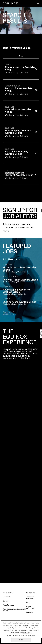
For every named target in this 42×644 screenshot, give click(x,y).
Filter (21, 56)
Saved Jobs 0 (8, 312)
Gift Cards (7, 597)
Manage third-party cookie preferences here (21, 635)
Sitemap (29, 612)
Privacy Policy (31, 593)
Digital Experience (30, 608)
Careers (6, 601)
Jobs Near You (10, 259)
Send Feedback (9, 593)
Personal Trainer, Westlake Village (20, 280)
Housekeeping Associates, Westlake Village (17, 291)
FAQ (28, 603)
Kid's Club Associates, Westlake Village (19, 269)
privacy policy (27, 633)
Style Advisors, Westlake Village (19, 302)
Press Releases (8, 605)
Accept (21, 640)
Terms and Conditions (30, 598)
